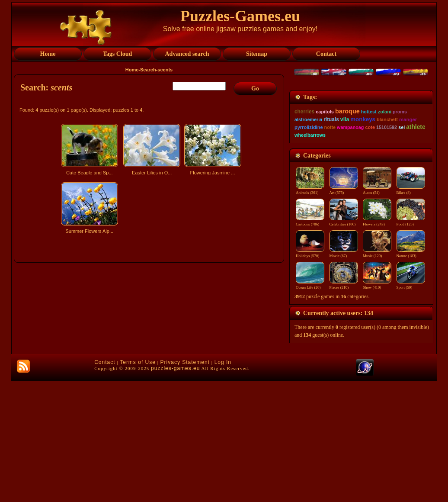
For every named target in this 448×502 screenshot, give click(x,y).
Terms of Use (138, 483)
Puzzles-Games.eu (240, 16)
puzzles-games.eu (175, 489)
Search (148, 70)
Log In (223, 483)
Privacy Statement (185, 483)
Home (132, 70)
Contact (105, 483)
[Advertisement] (150, 313)
